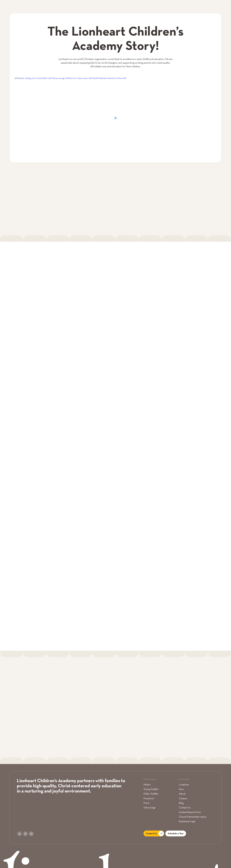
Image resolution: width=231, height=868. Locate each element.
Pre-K (146, 803)
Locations (184, 785)
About (182, 794)
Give (181, 789)
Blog (181, 803)
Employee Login (187, 821)
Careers (183, 799)
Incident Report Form (190, 812)
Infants (147, 785)
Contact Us (185, 808)
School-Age (149, 808)
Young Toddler (151, 789)
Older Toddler (151, 794)
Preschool (149, 799)
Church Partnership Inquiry (193, 817)
